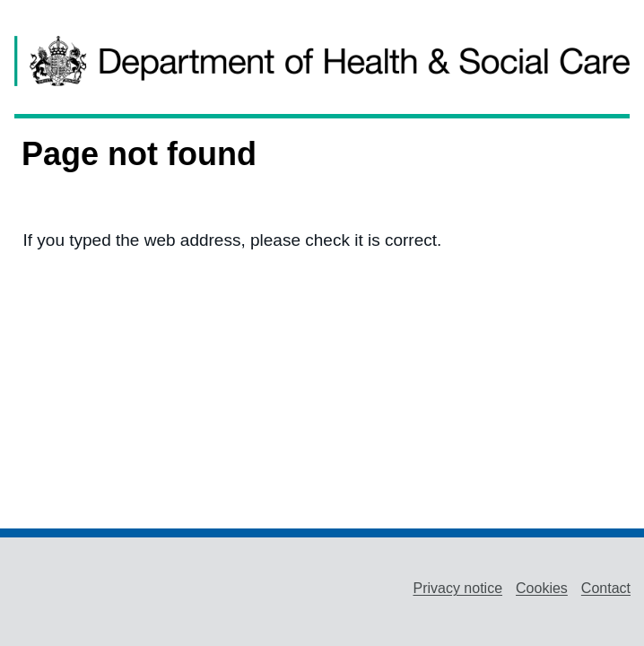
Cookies (542, 588)
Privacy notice (457, 588)
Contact (606, 588)
